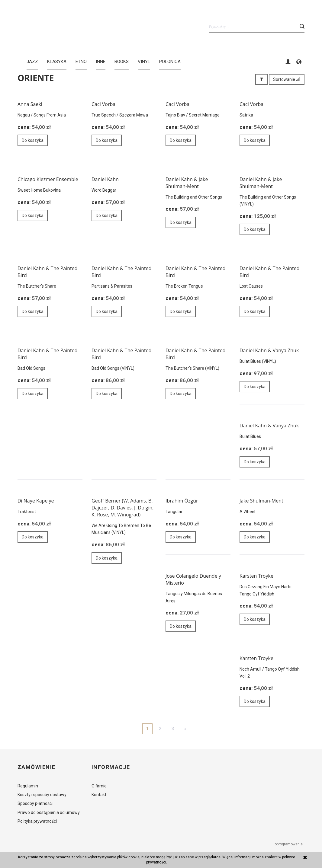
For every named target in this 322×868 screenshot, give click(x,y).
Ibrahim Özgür (182, 501)
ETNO (81, 62)
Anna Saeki (30, 104)
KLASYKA (57, 62)
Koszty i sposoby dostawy (42, 795)
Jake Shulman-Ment (261, 501)
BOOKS (122, 62)
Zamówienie (36, 767)
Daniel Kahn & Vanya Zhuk (269, 350)
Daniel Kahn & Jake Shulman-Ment (187, 183)
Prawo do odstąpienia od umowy (49, 812)
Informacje (111, 767)
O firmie (99, 786)
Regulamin (28, 786)
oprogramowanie (289, 844)
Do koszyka (33, 140)
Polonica (170, 62)
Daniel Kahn (105, 179)
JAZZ (32, 62)
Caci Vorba (103, 104)
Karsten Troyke (256, 576)
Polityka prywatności (37, 821)
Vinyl (144, 62)
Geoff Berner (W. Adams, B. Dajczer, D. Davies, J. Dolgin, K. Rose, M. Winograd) (123, 508)
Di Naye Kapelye (36, 501)
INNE (101, 62)
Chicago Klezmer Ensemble (48, 179)
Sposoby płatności (35, 803)
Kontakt (99, 795)
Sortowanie (287, 79)
